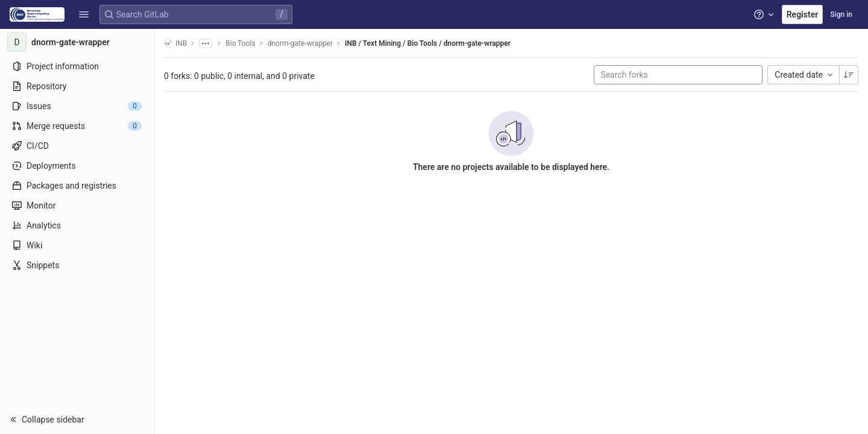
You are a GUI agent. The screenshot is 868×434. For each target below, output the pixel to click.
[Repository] (77, 86)
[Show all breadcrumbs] (206, 43)
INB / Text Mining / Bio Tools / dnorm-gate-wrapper (428, 43)
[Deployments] (77, 166)
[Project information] (77, 66)
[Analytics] (77, 225)
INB (175, 43)
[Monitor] (77, 206)
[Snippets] (77, 265)
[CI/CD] (77, 146)
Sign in (841, 14)
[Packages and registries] (77, 186)
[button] (84, 14)
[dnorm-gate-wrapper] (77, 42)
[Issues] (77, 106)
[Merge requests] (77, 126)
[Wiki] (77, 245)
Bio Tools (240, 43)
